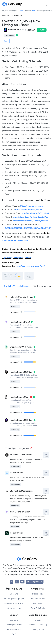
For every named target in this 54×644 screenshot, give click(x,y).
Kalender (6, 16)
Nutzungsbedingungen (14, 599)
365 (33, 11)
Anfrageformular (14, 625)
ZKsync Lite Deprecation (21, 491)
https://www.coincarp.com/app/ (30, 266)
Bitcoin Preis (38, 594)
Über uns (14, 594)
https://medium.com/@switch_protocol (31, 221)
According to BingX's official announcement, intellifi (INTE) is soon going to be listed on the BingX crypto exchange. (28, 520)
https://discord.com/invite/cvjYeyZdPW (30, 217)
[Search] (45, 4)
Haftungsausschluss (14, 608)
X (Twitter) (7, 258)
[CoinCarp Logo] (13, 4)
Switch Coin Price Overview (15, 240)
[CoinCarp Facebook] (17, 582)
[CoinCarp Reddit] (22, 582)
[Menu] (50, 4)
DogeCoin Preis (38, 608)
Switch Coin (17, 16)
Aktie (29, 276)
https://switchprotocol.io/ (32, 206)
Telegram (18, 258)
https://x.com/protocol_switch (29, 210)
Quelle (6, 41)
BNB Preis (38, 603)
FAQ (14, 634)
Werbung (14, 620)
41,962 (20, 11)
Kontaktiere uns (14, 630)
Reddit (28, 258)
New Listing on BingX (20, 512)
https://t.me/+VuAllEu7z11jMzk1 (36, 213)
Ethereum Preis (38, 599)
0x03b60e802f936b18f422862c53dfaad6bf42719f (28, 228)
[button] (35, 582)
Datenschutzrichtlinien (14, 603)
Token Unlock (16, 473)
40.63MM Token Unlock (21, 455)
